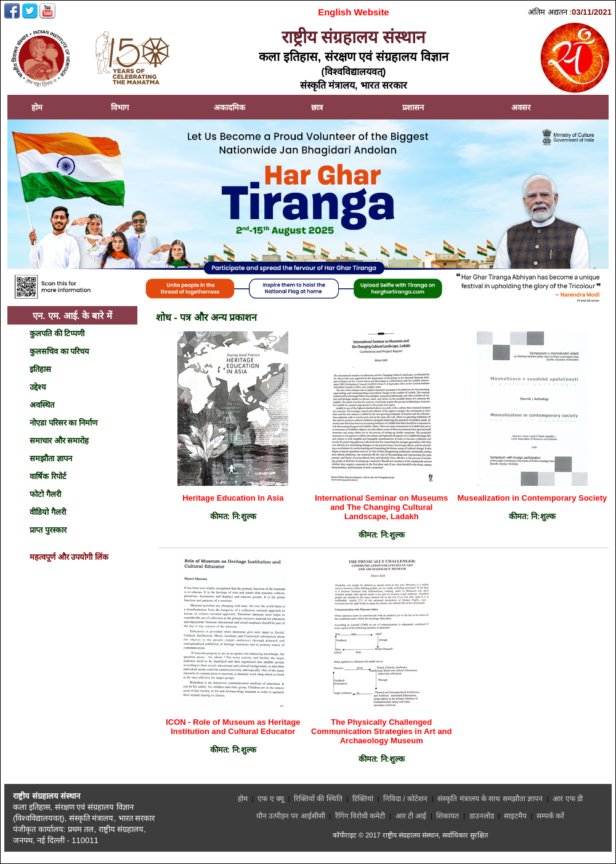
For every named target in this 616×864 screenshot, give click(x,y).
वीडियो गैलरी (48, 512)
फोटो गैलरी (45, 494)
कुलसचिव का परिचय (59, 351)
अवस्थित (42, 405)
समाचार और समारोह (59, 441)
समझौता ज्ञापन (51, 458)
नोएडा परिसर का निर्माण (63, 423)
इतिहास (40, 369)
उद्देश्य (38, 387)
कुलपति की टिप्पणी (57, 333)
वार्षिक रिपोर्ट (48, 476)
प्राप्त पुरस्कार (48, 530)
